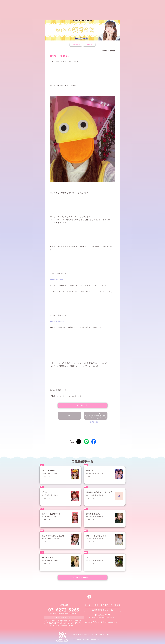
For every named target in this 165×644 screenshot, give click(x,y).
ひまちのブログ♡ (58, 321)
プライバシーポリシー (101, 635)
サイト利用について (85, 635)
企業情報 (74, 635)
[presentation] (83, 430)
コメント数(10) (96, 422)
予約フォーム (98, 622)
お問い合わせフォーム (102, 610)
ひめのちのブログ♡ (58, 279)
